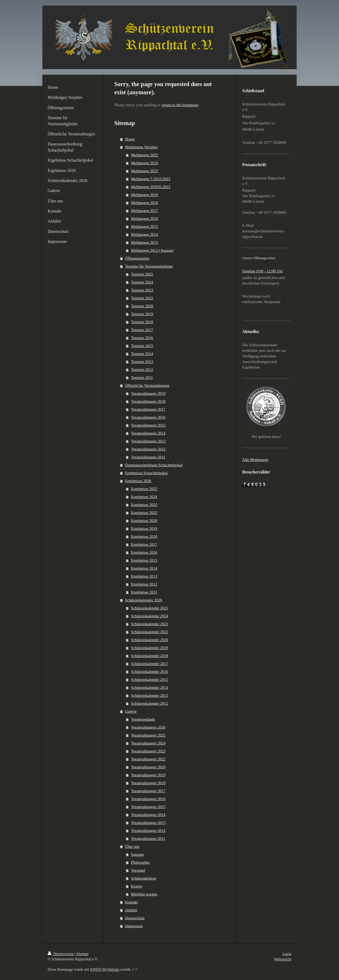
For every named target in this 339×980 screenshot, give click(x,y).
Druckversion (61, 954)
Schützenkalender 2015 (149, 680)
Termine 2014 (142, 354)
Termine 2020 (142, 306)
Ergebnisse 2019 (144, 529)
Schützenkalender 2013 (149, 695)
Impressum (134, 926)
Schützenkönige (144, 878)
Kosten (137, 886)
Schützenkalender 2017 (149, 664)
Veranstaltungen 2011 (148, 457)
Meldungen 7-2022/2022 (151, 179)
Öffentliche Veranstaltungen (147, 385)
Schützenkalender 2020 (149, 640)
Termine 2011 (142, 378)
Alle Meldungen (255, 460)
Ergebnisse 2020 (144, 521)
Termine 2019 (142, 314)
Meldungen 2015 (144, 227)
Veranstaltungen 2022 (148, 759)
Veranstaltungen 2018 (148, 401)
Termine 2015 (142, 346)
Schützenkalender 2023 (149, 624)
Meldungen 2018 (144, 203)
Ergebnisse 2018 (144, 536)
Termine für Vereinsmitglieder (149, 266)
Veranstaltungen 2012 (148, 449)
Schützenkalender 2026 (144, 600)
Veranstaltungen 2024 (148, 743)
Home (130, 139)
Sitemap (82, 954)
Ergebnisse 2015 (144, 560)
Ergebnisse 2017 (144, 544)
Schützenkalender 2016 (149, 672)
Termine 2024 (142, 282)
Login (287, 954)
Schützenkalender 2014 (149, 688)
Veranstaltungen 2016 (148, 417)
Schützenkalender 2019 (149, 648)
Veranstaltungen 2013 (148, 441)
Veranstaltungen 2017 (148, 409)
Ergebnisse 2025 (144, 489)
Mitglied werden (144, 894)
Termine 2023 (142, 290)
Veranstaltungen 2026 (148, 727)
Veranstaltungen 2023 (148, 751)
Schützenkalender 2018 (149, 656)
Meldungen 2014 (144, 234)
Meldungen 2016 (144, 219)
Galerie (131, 711)
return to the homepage (180, 105)
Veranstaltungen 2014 (148, 433)
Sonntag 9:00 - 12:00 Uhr (263, 271)
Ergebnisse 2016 (144, 552)
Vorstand (138, 870)
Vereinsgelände (143, 719)
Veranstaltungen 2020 (148, 767)
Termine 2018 (142, 322)
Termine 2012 (142, 370)
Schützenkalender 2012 (149, 703)
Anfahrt (131, 910)
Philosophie (140, 862)
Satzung (137, 854)
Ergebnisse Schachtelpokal (146, 473)
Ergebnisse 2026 (138, 481)
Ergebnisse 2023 (144, 505)
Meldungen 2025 (144, 155)
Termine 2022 (142, 298)
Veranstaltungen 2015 (148, 425)
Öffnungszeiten (137, 258)
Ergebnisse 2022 (144, 513)
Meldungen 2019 (144, 195)
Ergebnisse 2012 (144, 584)
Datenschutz (135, 918)
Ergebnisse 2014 (144, 568)
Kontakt (131, 902)
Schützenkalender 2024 (149, 616)
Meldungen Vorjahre (141, 147)
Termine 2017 (142, 330)
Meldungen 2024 (144, 163)
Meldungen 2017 (144, 211)
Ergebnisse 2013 (144, 576)
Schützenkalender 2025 (149, 608)
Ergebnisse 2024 (144, 497)
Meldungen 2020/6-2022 (151, 187)
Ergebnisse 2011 (144, 592)
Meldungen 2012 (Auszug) (152, 250)
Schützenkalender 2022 (149, 632)
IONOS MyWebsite (105, 970)
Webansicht (283, 959)
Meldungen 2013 (144, 242)
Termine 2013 (142, 362)
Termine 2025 (142, 274)
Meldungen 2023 (144, 171)
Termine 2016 (142, 338)
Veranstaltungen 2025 (148, 735)
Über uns (132, 846)
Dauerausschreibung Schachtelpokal (154, 465)
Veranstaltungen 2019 (148, 393)
